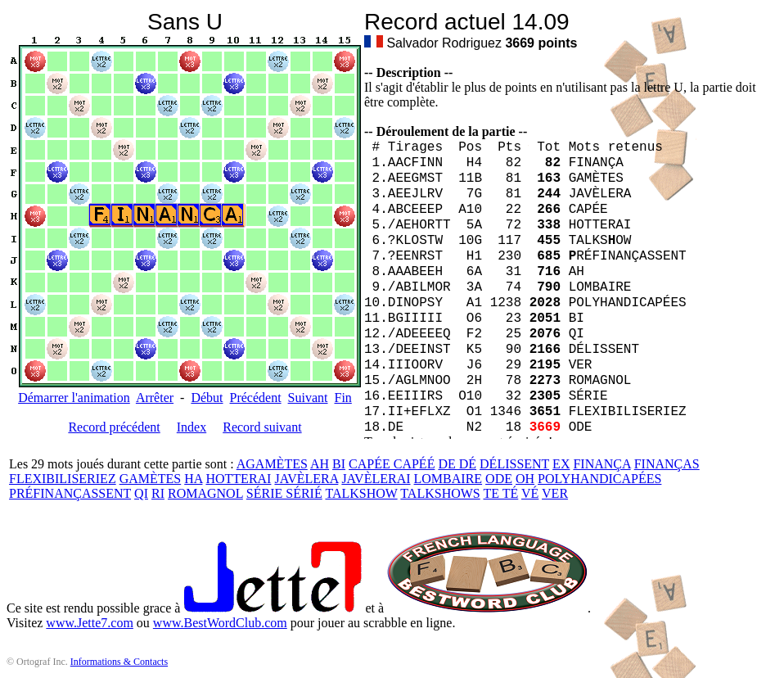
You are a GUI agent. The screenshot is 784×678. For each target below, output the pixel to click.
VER (555, 493)
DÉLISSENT (514, 464)
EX (561, 464)
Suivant (308, 398)
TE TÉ (500, 493)
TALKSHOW (361, 493)
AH (320, 464)
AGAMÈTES (272, 464)
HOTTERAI (238, 479)
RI (158, 493)
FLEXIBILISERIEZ (63, 479)
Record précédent (114, 427)
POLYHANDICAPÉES (599, 479)
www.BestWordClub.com (220, 623)
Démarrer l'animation (74, 398)
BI (339, 464)
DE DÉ (457, 464)
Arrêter (155, 398)
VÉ (530, 493)
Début (207, 398)
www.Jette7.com (90, 623)
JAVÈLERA (306, 479)
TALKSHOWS (440, 493)
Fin (342, 398)
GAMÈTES (151, 479)
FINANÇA (602, 464)
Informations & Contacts (119, 662)
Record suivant (262, 427)
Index (191, 427)
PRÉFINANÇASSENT (70, 493)
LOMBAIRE (448, 479)
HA (193, 479)
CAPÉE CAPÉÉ (392, 464)
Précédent (256, 398)
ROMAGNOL (205, 493)
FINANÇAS (667, 464)
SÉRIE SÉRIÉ (284, 493)
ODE (499, 479)
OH (525, 479)
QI (141, 493)
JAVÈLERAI (376, 479)
